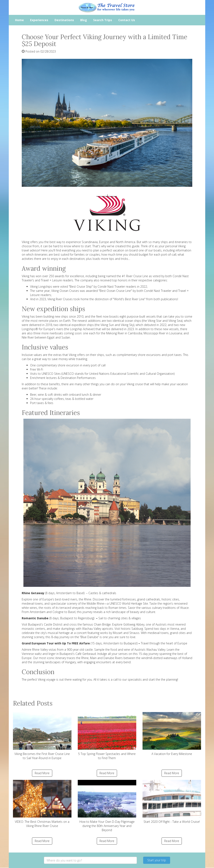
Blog (84, 20)
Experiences (39, 20)
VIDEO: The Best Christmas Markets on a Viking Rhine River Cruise (42, 804)
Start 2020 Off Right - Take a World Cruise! (172, 802)
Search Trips (103, 20)
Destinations (64, 20)
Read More (42, 773)
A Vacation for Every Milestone (172, 734)
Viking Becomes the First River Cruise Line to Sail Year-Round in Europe (42, 736)
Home (19, 20)
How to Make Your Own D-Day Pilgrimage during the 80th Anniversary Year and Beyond (107, 806)
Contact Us (127, 20)
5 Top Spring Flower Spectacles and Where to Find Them (107, 736)
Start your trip (157, 860)
